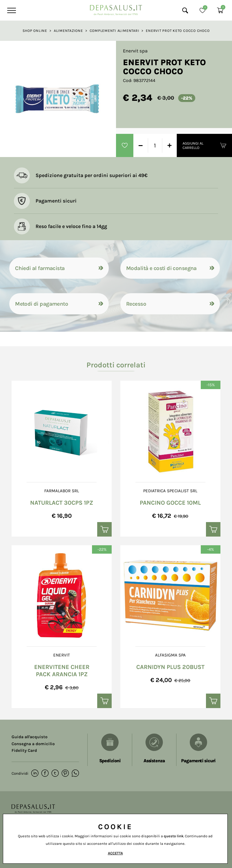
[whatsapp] (75, 774)
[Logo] (116, 9)
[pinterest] (65, 774)
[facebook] (45, 774)
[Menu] (11, 10)
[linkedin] (35, 774)
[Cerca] (185, 10)
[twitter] (55, 774)
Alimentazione (68, 31)
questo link (174, 836)
